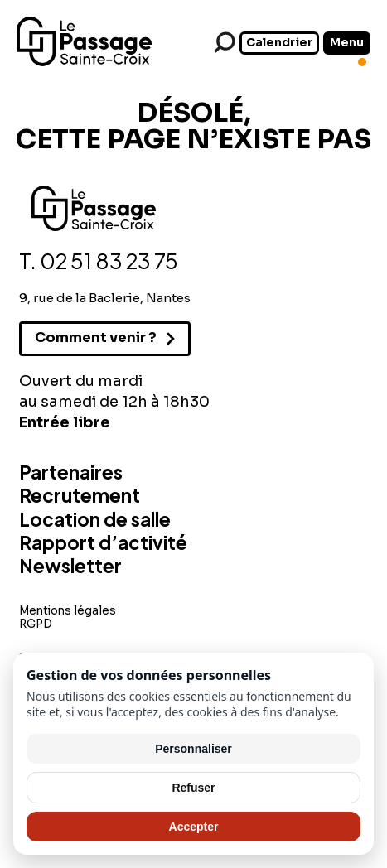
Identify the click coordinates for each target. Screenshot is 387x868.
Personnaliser (193, 749)
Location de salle (95, 519)
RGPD (36, 624)
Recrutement (80, 495)
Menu (347, 43)
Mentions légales (68, 611)
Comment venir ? (96, 338)
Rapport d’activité (103, 542)
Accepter (194, 827)
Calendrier (279, 43)
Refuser (193, 788)
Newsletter (70, 566)
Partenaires (71, 472)
